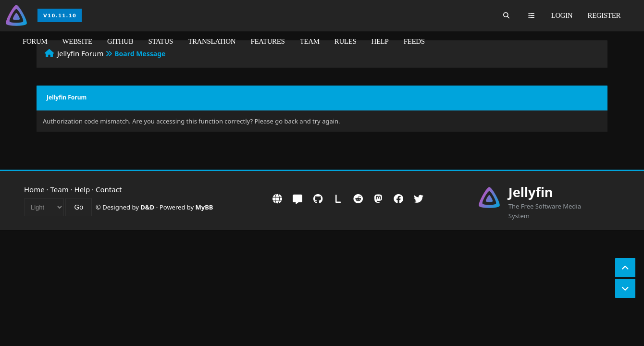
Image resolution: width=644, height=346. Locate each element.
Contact (109, 189)
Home (34, 189)
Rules (346, 41)
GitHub (120, 41)
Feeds (414, 41)
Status (161, 41)
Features (267, 41)
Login (562, 15)
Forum (35, 41)
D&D (147, 207)
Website (77, 41)
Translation (212, 41)
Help (380, 41)
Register (604, 15)
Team (310, 41)
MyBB (204, 207)
